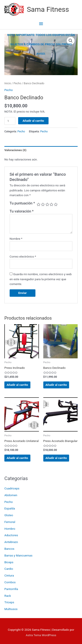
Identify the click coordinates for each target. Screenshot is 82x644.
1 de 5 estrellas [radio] (38, 204)
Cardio (9, 569)
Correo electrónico (23, 256)
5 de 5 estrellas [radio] (56, 204)
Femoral (10, 522)
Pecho (9, 502)
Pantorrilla (11, 589)
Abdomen (11, 495)
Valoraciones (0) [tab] (15, 150)
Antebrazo (11, 542)
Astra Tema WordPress (41, 635)
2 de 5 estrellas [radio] (43, 204)
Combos (10, 582)
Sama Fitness (48, 9)
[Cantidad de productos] (10, 121)
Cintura (9, 575)
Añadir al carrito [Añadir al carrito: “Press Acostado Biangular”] (56, 458)
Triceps (9, 602)
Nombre (16, 239)
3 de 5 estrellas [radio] (47, 204)
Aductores (11, 535)
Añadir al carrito (33, 121)
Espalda (10, 508)
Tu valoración (22, 211)
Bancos (9, 549)
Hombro (10, 529)
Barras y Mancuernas (18, 555)
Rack (8, 596)
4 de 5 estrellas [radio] (51, 204)
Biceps (9, 562)
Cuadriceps (12, 488)
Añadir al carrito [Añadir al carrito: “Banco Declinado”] (56, 385)
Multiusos (11, 609)
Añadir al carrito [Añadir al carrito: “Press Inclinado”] (17, 385)
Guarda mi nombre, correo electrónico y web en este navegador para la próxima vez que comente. (41, 279)
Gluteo (9, 515)
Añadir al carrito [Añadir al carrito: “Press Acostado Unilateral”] (17, 458)
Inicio (8, 83)
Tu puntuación (22, 203)
